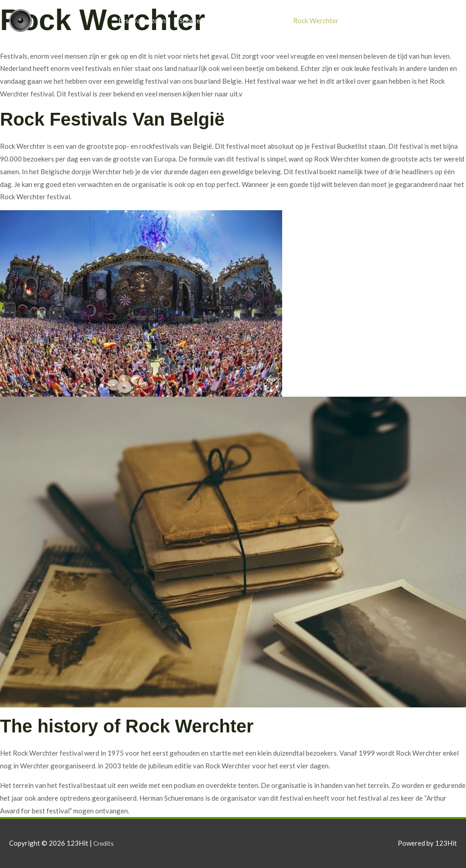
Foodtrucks (262, 20)
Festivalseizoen (142, 20)
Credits (104, 843)
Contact (438, 20)
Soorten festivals (205, 20)
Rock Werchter (316, 20)
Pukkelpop (368, 20)
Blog (405, 20)
